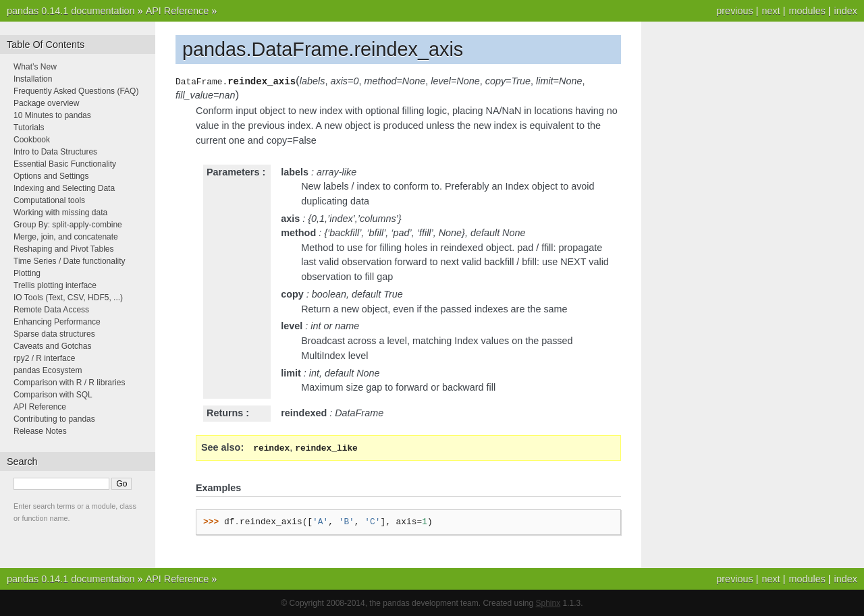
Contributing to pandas (54, 419)
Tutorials (29, 128)
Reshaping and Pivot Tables (64, 249)
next (771, 11)
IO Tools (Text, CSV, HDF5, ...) (68, 298)
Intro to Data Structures (55, 152)
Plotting (27, 273)
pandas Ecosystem (48, 370)
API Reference (178, 11)
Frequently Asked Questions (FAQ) (76, 91)
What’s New (35, 67)
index (846, 11)
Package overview (46, 103)
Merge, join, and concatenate (66, 237)
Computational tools (49, 200)
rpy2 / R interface (44, 358)
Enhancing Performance (57, 322)
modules (807, 11)
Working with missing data (60, 213)
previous (734, 11)
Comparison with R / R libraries (69, 383)
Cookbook (32, 140)
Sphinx (548, 603)
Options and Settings (51, 176)
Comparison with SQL (53, 395)
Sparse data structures (54, 334)
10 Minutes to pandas (52, 115)
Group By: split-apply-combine (68, 225)
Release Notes (40, 431)
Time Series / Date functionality (70, 261)
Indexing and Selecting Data (64, 188)
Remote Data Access (51, 310)
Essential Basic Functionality (65, 164)
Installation (33, 79)
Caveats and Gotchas (52, 346)
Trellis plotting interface (55, 285)
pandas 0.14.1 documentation (71, 11)
